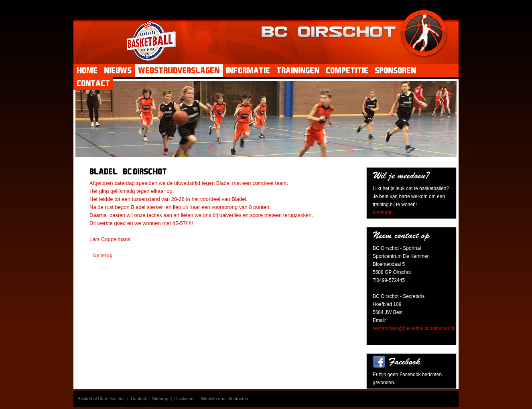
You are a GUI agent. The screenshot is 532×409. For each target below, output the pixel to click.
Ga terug (103, 255)
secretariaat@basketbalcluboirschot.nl (413, 328)
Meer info (383, 213)
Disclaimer (185, 399)
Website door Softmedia (224, 399)
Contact (138, 399)
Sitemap (160, 399)
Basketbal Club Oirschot (101, 399)
